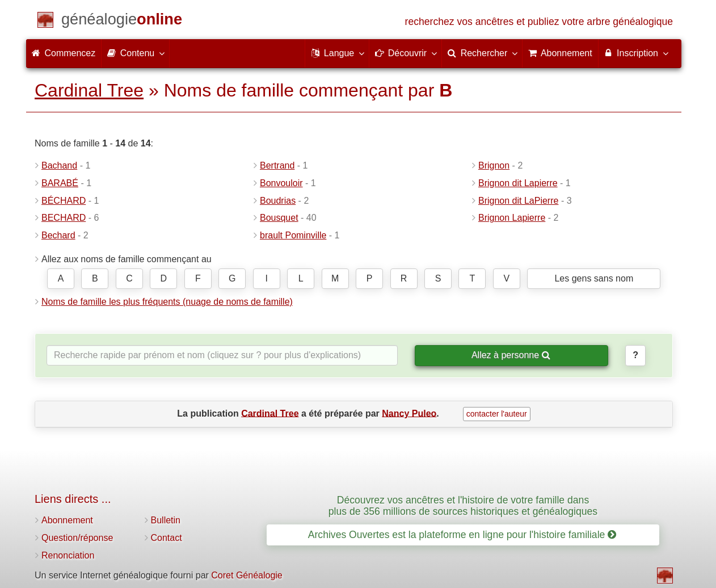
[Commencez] (122, 21)
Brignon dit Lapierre (518, 183)
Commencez (64, 53)
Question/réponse (77, 538)
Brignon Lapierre (512, 218)
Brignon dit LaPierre (518, 201)
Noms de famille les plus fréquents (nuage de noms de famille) (167, 302)
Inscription (636, 53)
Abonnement (67, 520)
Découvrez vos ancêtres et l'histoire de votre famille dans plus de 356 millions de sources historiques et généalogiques (463, 505)
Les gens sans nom (594, 278)
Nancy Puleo (409, 413)
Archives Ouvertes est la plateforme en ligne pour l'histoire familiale (462, 535)
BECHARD (64, 218)
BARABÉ (60, 183)
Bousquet (279, 218)
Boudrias (278, 201)
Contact (167, 538)
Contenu (135, 53)
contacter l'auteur (497, 414)
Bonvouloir (281, 183)
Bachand (59, 165)
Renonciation (68, 555)
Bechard (58, 235)
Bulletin (166, 520)
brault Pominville (293, 235)
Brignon (494, 165)
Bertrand (277, 165)
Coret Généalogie (247, 575)
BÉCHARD (64, 201)
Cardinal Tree (89, 90)
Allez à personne (511, 355)
